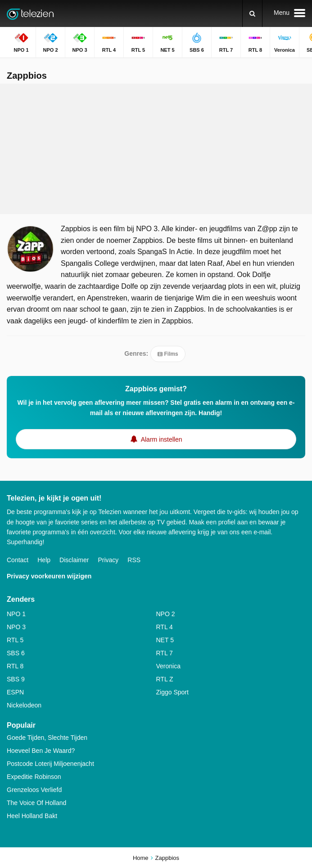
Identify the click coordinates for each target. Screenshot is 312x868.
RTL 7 (165, 653)
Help (44, 560)
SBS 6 (16, 653)
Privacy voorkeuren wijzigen (49, 576)
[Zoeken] (252, 13)
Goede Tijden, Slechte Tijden (47, 738)
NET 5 (165, 640)
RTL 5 (15, 640)
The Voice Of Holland (36, 803)
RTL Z (165, 679)
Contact (18, 560)
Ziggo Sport (172, 692)
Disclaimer (74, 560)
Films (168, 354)
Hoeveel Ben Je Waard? (41, 751)
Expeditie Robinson (34, 777)
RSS (134, 560)
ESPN (15, 692)
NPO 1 (16, 614)
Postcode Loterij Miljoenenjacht (50, 764)
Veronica (168, 666)
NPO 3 (16, 627)
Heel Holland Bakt (32, 816)
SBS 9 (16, 679)
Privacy (108, 560)
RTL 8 (15, 666)
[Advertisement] (156, 149)
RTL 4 (165, 627)
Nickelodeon (24, 705)
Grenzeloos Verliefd (34, 790)
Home (141, 858)
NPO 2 (166, 614)
